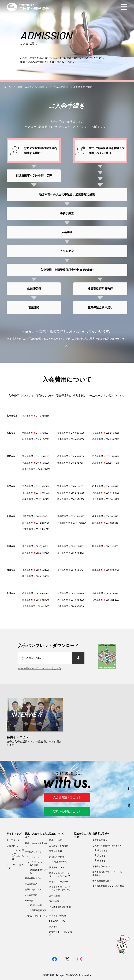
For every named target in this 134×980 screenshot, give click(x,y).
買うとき (102, 856)
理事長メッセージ (33, 852)
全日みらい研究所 (58, 915)
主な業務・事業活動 (59, 846)
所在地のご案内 (57, 857)
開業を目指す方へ (33, 878)
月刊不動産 (54, 896)
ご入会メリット (32, 857)
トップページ (13, 840)
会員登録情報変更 (38, 910)
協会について (57, 834)
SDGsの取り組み (57, 921)
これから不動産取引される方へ (107, 846)
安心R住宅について (58, 901)
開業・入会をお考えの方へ (32, 87)
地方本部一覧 (60, 862)
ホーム (7, 87)
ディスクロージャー (59, 882)
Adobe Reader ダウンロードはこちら (40, 668)
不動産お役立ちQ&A (102, 867)
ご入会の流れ (31, 884)
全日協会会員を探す (102, 881)
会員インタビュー (33, 890)
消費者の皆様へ (101, 834)
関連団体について (58, 868)
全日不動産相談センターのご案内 (108, 886)
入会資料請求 (31, 895)
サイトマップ (14, 834)
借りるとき (103, 850)
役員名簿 (53, 927)
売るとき (102, 861)
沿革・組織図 (55, 851)
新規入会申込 (36, 905)
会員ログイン (13, 846)
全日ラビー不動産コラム (36, 916)
